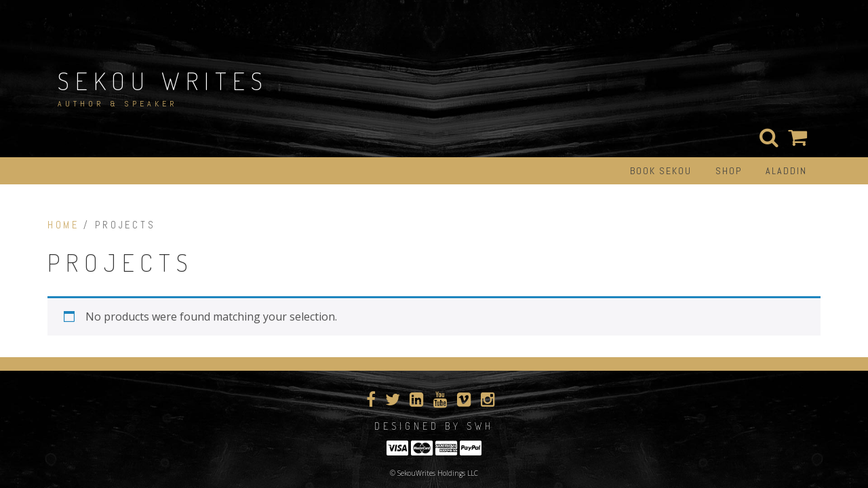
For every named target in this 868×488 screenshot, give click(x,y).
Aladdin (786, 171)
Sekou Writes (163, 81)
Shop (729, 171)
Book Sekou (661, 171)
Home (63, 225)
